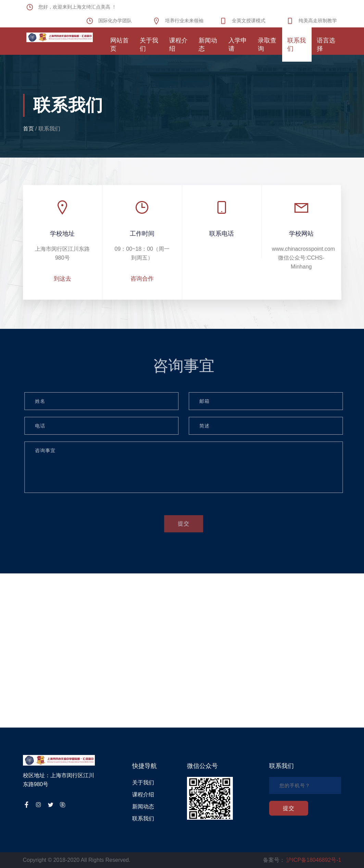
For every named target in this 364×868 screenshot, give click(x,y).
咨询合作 (142, 279)
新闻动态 (143, 807)
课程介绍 (143, 795)
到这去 (62, 279)
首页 (28, 129)
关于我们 (143, 783)
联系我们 (49, 129)
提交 (186, 524)
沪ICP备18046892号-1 (314, 860)
